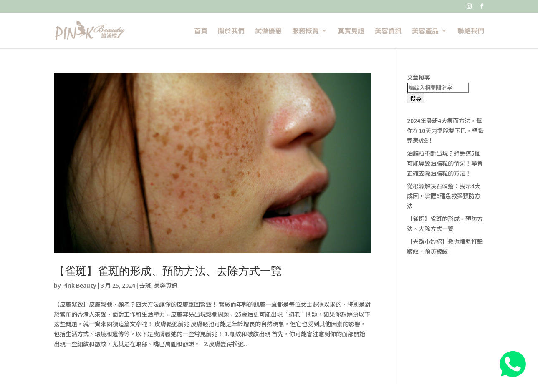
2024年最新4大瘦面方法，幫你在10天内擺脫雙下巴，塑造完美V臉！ (445, 131)
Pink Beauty (79, 285)
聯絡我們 (471, 31)
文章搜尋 (419, 77)
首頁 (201, 31)
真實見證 (351, 31)
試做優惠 (268, 31)
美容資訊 (388, 31)
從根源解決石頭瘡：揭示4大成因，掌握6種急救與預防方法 (444, 196)
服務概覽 (306, 31)
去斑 (145, 285)
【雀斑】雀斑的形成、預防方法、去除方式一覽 (168, 271)
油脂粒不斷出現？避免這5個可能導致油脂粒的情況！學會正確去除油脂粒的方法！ (445, 163)
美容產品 (425, 31)
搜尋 (416, 98)
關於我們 (231, 31)
